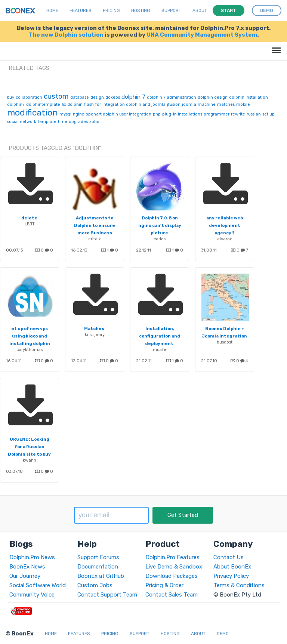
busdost (225, 342)
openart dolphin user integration (118, 114)
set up (269, 114)
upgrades (78, 122)
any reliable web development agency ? (225, 225)
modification (33, 113)
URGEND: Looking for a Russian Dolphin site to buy (29, 447)
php (157, 114)
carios (160, 239)
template (47, 122)
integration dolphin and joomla (134, 104)
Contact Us (229, 557)
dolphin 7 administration (172, 97)
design (97, 97)
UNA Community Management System (202, 35)
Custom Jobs (95, 585)
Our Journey (25, 576)
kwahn (30, 460)
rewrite (238, 114)
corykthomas (30, 349)
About (200, 10)
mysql (65, 114)
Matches (94, 329)
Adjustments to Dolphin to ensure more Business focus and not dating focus (95, 233)
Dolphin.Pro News (32, 557)
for (98, 104)
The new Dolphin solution (66, 35)
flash (89, 104)
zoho (94, 122)
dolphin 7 (133, 97)
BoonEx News (27, 567)
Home (52, 10)
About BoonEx (232, 567)
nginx (78, 114)
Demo (223, 634)
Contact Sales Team (172, 595)
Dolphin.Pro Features (172, 557)
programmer (217, 114)
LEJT (30, 224)
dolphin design (213, 97)
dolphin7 (16, 104)
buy (11, 97)
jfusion (174, 104)
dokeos (113, 97)
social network (22, 122)
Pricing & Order (164, 585)
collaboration (29, 97)
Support (171, 10)
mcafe (160, 349)
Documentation (98, 567)
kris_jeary (95, 335)
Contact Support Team (107, 595)
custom (56, 96)
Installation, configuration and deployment (160, 336)
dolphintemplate (43, 104)
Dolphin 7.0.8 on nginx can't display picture (160, 225)
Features (81, 10)
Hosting (141, 10)
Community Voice (32, 595)
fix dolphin (72, 104)
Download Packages (172, 576)
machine (207, 104)
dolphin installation (249, 97)
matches (226, 104)
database (80, 97)
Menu (275, 47)
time (63, 122)
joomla (189, 104)
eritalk (95, 239)
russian (254, 114)
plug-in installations (182, 114)
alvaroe (225, 239)
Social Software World (38, 585)
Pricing (111, 10)
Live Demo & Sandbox (174, 567)
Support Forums (98, 557)
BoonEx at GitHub (101, 576)
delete (29, 218)
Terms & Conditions (239, 585)
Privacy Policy (231, 576)
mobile (243, 104)
